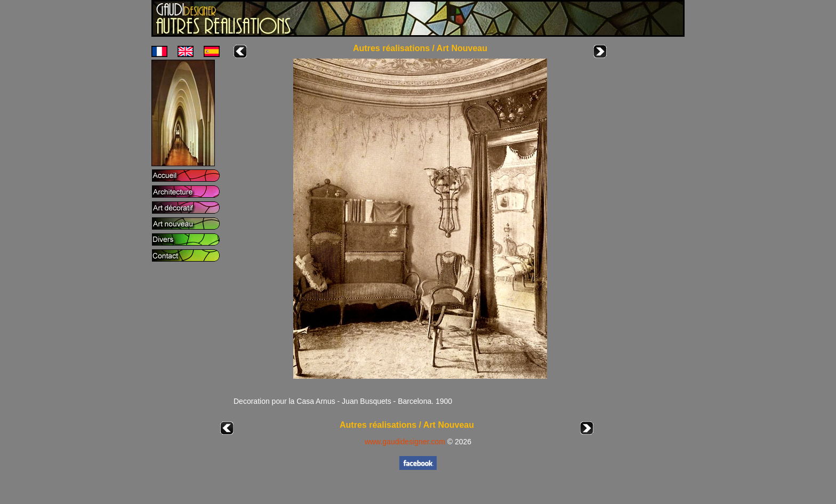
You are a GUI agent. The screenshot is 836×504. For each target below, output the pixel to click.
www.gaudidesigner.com (405, 442)
